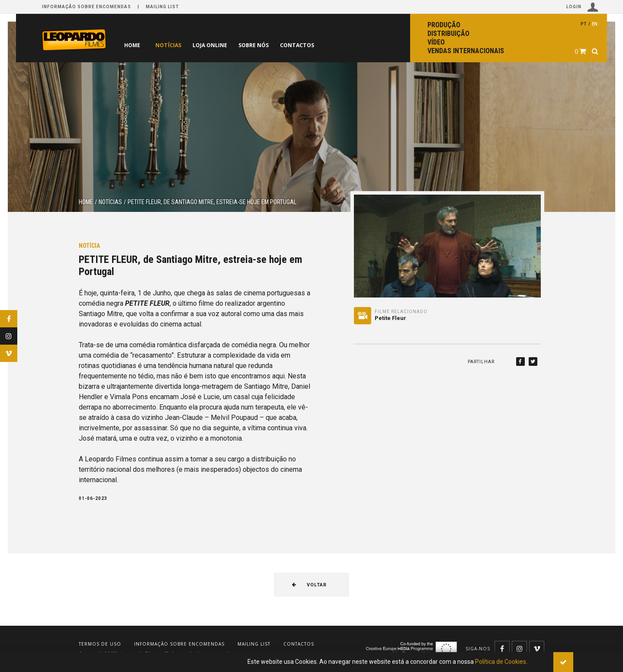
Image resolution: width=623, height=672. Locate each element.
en (595, 24)
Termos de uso (100, 644)
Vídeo (436, 42)
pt (584, 24)
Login (582, 7)
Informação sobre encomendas (87, 7)
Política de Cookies (501, 662)
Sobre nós (271, 45)
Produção (444, 25)
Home (132, 45)
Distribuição (448, 34)
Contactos (322, 45)
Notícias (172, 45)
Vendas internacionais (466, 51)
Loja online (220, 45)
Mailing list (162, 7)
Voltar (309, 585)
